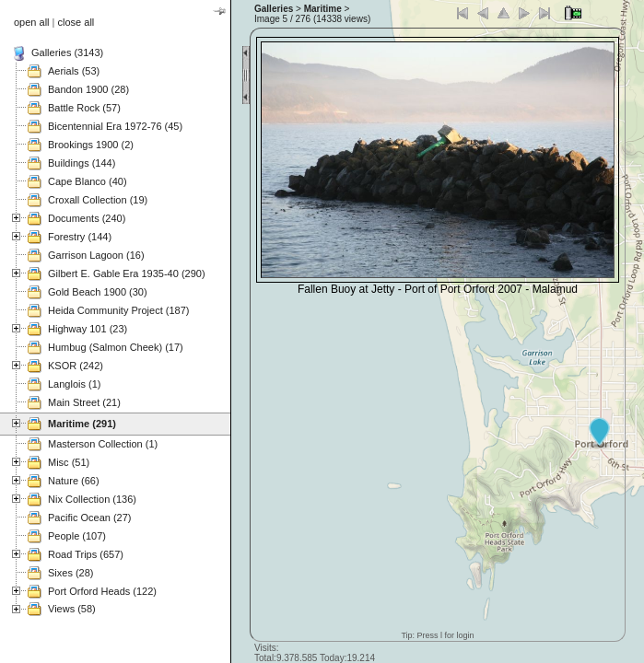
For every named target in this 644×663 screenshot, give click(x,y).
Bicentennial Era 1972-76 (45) (115, 126)
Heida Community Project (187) (118, 310)
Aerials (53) (74, 71)
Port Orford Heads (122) (102, 591)
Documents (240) (87, 218)
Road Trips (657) (86, 554)
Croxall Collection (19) (98, 200)
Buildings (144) (82, 163)
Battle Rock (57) (84, 108)
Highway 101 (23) (88, 329)
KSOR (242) (76, 366)
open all (32, 22)
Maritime (323, 9)
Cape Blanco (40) (88, 181)
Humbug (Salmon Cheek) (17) (116, 347)
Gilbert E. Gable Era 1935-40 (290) (127, 273)
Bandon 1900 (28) (88, 89)
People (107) (77, 536)
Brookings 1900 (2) (91, 145)
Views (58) (72, 609)
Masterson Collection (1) (103, 444)
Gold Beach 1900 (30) (98, 292)
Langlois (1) (74, 384)
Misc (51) (69, 462)
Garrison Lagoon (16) (96, 255)
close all (76, 22)
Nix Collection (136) (92, 499)
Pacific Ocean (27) (89, 518)
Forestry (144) (80, 237)
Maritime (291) (82, 424)
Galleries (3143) (67, 52)
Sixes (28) (71, 573)
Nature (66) (74, 481)
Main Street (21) (84, 402)
